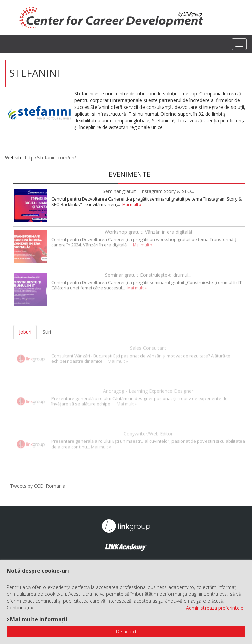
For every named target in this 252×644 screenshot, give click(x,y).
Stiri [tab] (47, 332)
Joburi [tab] (25, 332)
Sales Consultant (148, 346)
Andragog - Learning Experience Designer (148, 389)
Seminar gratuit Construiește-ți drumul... (148, 274)
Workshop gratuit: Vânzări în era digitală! (148, 231)
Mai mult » (132, 204)
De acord (126, 631)
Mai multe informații (39, 619)
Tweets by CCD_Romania (38, 486)
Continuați (18, 608)
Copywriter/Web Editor (148, 432)
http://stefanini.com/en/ (51, 158)
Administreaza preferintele (215, 608)
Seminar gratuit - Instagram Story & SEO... (148, 191)
